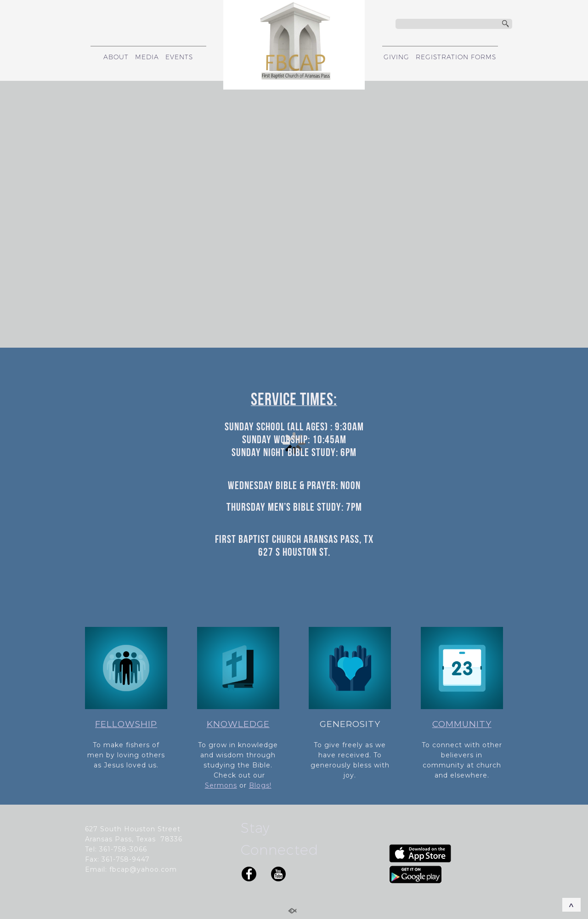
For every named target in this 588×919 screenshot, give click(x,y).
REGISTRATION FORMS (456, 57)
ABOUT (116, 57)
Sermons (221, 785)
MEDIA (147, 57)
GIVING (396, 57)
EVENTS (179, 57)
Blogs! (260, 785)
